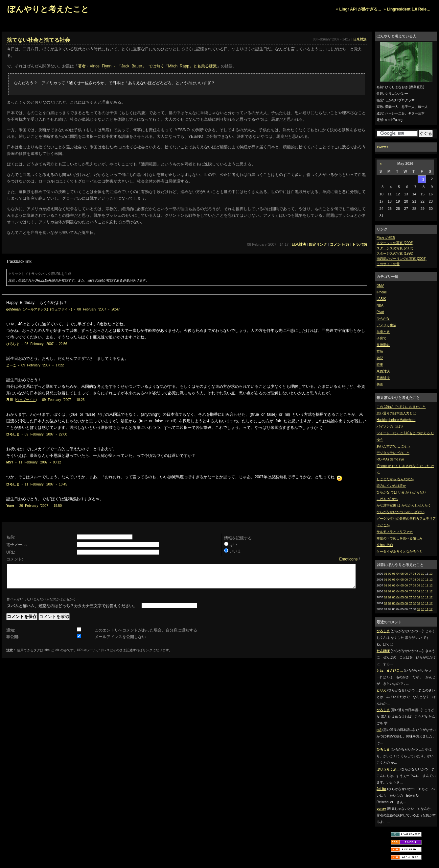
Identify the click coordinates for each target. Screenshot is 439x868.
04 (398, 574)
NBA (380, 305)
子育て (381, 338)
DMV (380, 286)
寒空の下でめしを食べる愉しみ (400, 538)
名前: (11, 537)
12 (431, 574)
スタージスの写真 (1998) (395, 253)
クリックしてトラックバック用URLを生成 (40, 274)
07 (410, 574)
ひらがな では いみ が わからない (401, 492)
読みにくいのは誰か (391, 486)
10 (423, 574)
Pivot (380, 312)
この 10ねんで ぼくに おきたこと (401, 407)
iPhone (382, 292)
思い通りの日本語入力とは (396, 413)
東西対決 (383, 371)
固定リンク (318, 244)
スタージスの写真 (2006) (395, 243)
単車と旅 (383, 332)
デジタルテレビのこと (393, 453)
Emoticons (348, 559)
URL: (11, 552)
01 (386, 574)
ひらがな (383, 319)
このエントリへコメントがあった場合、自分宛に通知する (146, 635)
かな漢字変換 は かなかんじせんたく (404, 505)
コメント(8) (339, 244)
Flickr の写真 (386, 238)
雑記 (380, 358)
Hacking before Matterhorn (396, 420)
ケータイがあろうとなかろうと (400, 551)
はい (233, 545)
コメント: (15, 559)
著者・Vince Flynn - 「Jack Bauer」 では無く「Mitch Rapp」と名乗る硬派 (147, 66)
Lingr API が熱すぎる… (360, 9)
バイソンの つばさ (390, 426)
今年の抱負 (385, 545)
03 (394, 574)
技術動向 (383, 345)
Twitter (382, 147)
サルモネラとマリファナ (395, 532)
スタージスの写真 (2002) (395, 248)
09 (419, 574)
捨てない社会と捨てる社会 (38, 40)
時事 (380, 365)
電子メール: (17, 545)
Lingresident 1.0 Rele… (409, 9)
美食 (380, 384)
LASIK (381, 299)
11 (427, 580)
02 (390, 574)
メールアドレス (35, 309)
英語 (380, 351)
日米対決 (383, 378)
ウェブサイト (61, 309)
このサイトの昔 (388, 264)
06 (406, 574)
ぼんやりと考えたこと (48, 9)
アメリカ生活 (386, 325)
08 (414, 574)
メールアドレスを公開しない (120, 642)
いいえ (235, 551)
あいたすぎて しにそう (393, 446)
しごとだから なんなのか (395, 479)
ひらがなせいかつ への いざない (401, 512)
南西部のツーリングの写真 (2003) (402, 259)
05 (402, 574)
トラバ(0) (359, 244)
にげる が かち (387, 499)
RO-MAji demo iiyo (390, 459)
